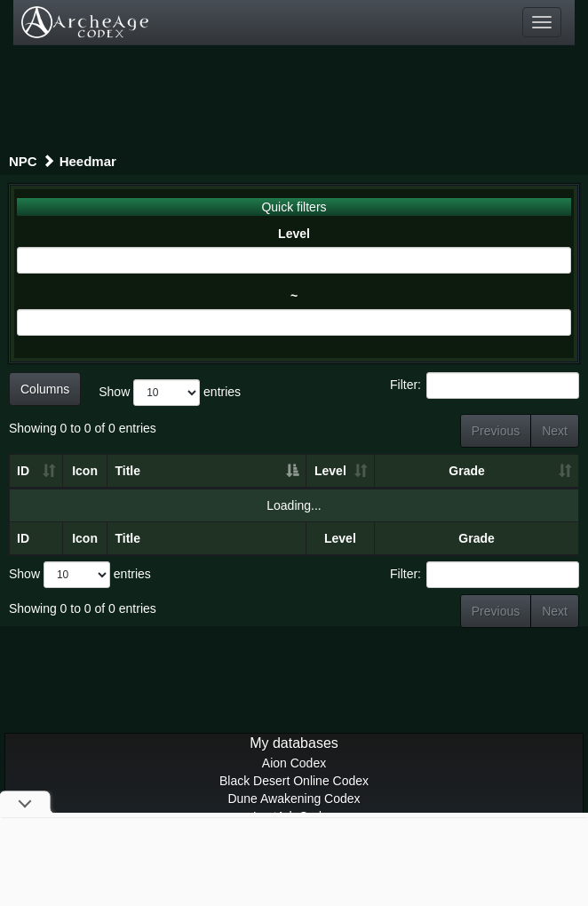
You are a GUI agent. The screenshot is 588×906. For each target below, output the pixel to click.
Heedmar (88, 161)
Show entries (170, 393)
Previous (496, 431)
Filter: (485, 385)
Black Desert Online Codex (294, 781)
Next (555, 431)
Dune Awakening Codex (294, 799)
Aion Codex (294, 763)
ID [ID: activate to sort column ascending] (23, 471)
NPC (23, 161)
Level (294, 234)
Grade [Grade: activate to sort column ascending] (466, 471)
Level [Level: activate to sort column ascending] (330, 471)
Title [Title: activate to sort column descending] (127, 471)
